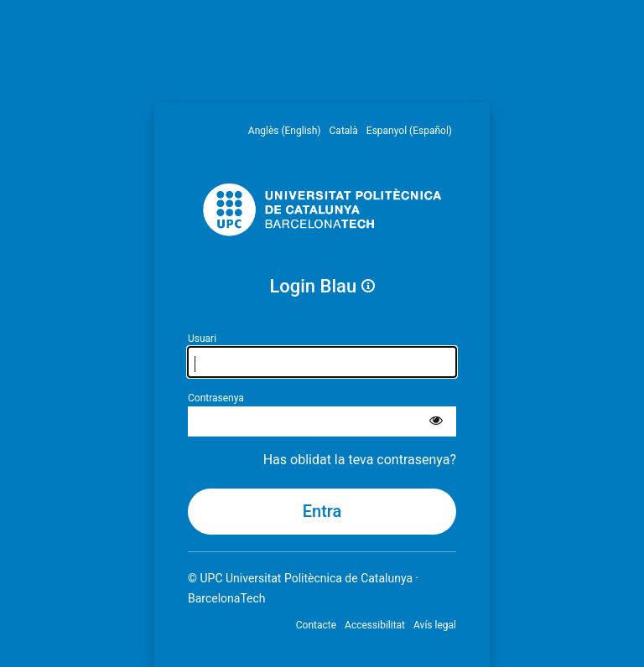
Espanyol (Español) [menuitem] (409, 131)
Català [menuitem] (344, 131)
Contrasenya (216, 398)
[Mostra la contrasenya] (436, 421)
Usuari (202, 339)
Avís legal (435, 625)
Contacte (316, 625)
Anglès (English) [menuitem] (285, 131)
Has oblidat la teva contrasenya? (360, 460)
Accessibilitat (375, 625)
